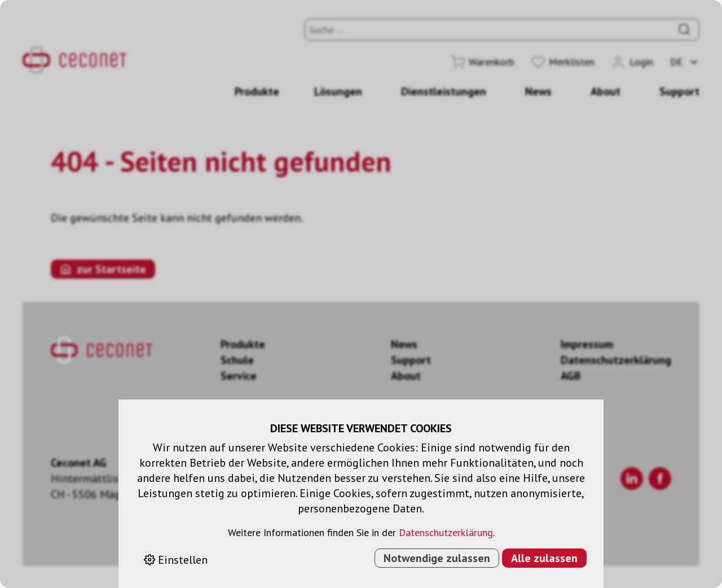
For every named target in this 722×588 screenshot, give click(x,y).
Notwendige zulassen (437, 558)
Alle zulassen (544, 558)
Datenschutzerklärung (446, 532)
